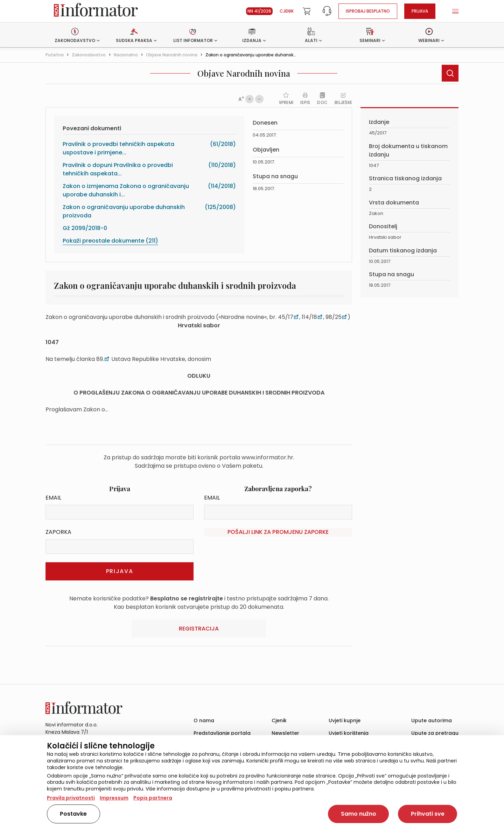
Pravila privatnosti (71, 798)
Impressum (114, 798)
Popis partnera (153, 798)
